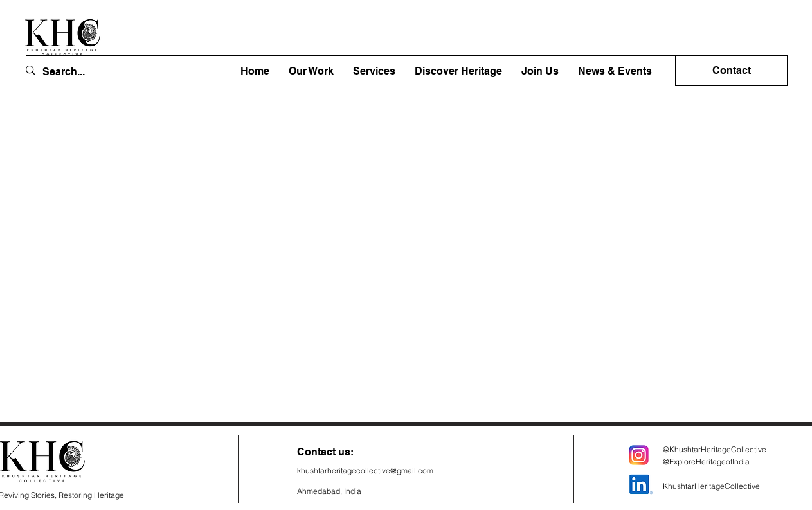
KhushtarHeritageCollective (711, 486)
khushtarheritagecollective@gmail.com (365, 470)
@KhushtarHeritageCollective (715, 449)
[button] (458, 71)
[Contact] (731, 71)
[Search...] (74, 72)
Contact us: (325, 452)
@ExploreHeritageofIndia (706, 462)
